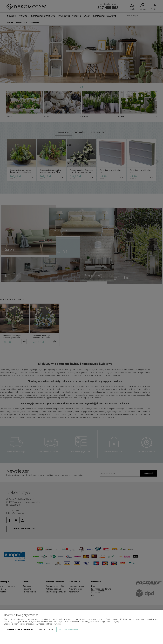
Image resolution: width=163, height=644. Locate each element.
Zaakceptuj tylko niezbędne (20, 630)
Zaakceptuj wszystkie (69, 630)
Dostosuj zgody (46, 630)
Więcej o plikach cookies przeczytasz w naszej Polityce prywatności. (34, 624)
